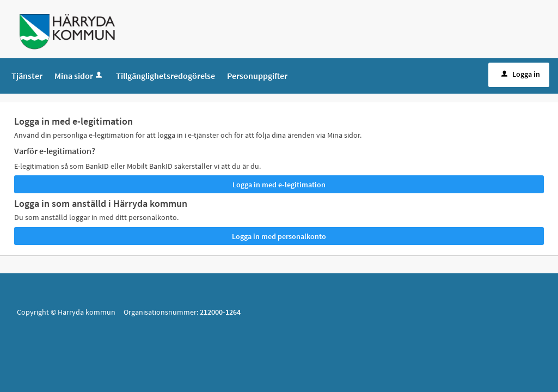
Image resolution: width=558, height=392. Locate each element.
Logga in (520, 74)
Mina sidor (79, 76)
